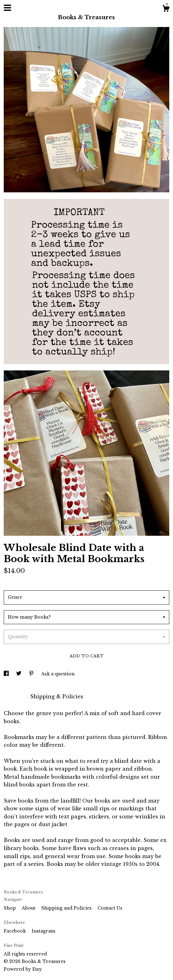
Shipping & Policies (57, 696)
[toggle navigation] (7, 8)
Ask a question (58, 674)
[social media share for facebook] (7, 674)
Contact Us (110, 908)
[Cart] (166, 9)
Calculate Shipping (30, 582)
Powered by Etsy (23, 969)
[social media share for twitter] (19, 674)
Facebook (15, 931)
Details (14, 696)
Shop (10, 908)
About (29, 908)
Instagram (43, 931)
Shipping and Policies (67, 908)
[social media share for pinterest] (32, 674)
